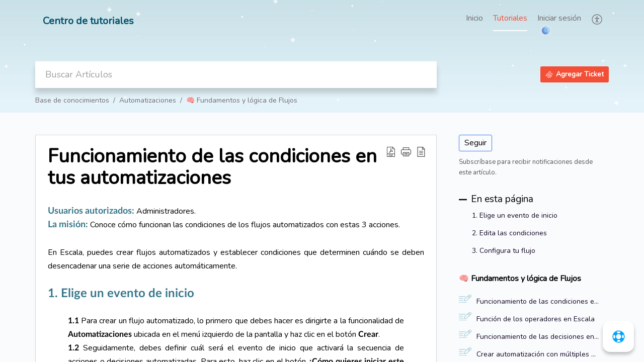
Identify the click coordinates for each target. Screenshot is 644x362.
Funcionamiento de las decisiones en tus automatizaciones (538, 337)
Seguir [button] (475, 143)
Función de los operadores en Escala (536, 319)
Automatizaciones (148, 100)
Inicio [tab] (474, 18)
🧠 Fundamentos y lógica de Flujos (242, 100)
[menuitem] (559, 19)
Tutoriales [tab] (510, 18)
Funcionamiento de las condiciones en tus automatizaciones (538, 301)
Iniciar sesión (559, 18)
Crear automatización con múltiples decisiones (538, 354)
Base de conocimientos (72, 100)
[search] (236, 75)
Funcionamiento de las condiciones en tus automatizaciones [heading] (212, 167)
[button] (597, 19)
